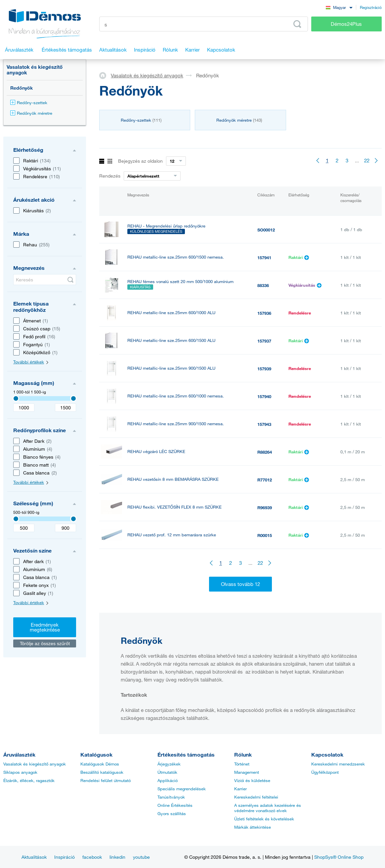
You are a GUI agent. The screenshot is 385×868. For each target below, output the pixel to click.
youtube (141, 857)
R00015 (265, 535)
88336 (263, 285)
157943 (264, 424)
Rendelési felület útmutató (106, 780)
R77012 (265, 480)
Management (247, 772)
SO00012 (266, 230)
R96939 (265, 508)
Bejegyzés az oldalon (140, 161)
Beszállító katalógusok (102, 772)
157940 (264, 396)
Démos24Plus (346, 24)
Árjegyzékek (169, 764)
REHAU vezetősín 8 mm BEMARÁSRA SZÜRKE (173, 479)
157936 (264, 313)
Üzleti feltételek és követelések (264, 819)
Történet (242, 764)
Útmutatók (167, 772)
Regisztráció (371, 7)
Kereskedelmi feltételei (256, 797)
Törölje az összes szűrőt (45, 643)
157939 (264, 369)
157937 (264, 341)
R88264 (265, 452)
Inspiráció (64, 857)
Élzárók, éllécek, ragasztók (29, 780)
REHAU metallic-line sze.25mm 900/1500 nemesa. (176, 424)
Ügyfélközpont (325, 772)
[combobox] (339, 7)
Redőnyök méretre (31, 113)
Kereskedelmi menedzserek (338, 764)
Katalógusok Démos (100, 764)
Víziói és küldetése (252, 780)
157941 (264, 258)
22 (367, 160)
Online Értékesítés (175, 805)
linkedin (117, 857)
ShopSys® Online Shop (339, 857)
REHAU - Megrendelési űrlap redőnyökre (166, 226)
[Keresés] (45, 280)
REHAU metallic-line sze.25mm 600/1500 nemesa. (176, 257)
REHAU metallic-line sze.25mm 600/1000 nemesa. (176, 396)
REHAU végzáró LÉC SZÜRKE (156, 452)
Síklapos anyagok (20, 772)
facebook (92, 857)
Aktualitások (34, 857)
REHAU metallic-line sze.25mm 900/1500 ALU (171, 368)
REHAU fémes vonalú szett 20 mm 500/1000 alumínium (180, 282)
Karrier (240, 789)
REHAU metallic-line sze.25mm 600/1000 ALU (171, 313)
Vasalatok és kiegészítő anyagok (35, 70)
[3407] (16, 398)
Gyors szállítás (172, 813)
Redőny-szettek (29, 103)
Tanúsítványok (171, 797)
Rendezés (110, 176)
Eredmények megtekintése (45, 627)
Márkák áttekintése (253, 827)
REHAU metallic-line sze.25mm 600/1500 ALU (171, 340)
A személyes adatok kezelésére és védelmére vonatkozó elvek (268, 808)
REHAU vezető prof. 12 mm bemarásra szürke (172, 535)
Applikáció (168, 780)
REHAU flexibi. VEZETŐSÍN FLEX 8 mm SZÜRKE (174, 507)
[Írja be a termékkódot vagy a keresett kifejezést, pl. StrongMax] (204, 24)
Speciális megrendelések (182, 789)
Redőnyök (21, 88)
